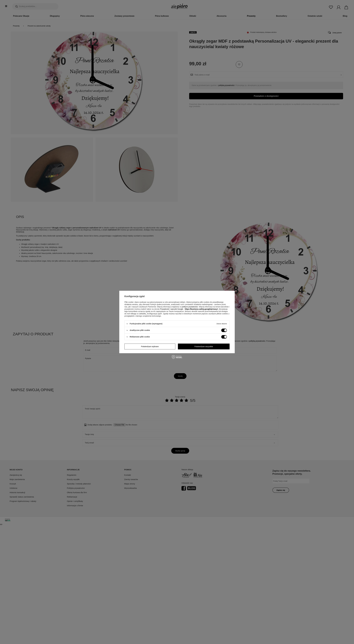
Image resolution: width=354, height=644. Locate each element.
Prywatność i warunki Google (172, 309)
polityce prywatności (190, 307)
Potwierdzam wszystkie (204, 347)
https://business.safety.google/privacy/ (201, 309)
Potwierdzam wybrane (150, 347)
